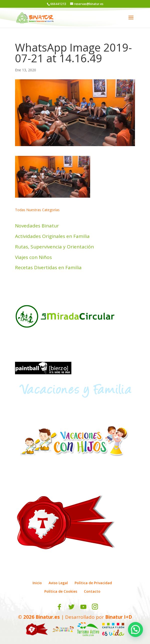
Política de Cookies (61, 591)
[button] (135, 629)
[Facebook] (59, 607)
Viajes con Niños (33, 257)
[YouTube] (83, 607)
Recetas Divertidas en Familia (48, 267)
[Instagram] (95, 607)
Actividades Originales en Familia (52, 236)
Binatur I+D (119, 617)
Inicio (37, 583)
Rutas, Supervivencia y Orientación (54, 247)
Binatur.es (48, 617)
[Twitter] (71, 607)
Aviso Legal (58, 583)
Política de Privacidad (93, 583)
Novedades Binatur (37, 226)
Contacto (92, 591)
